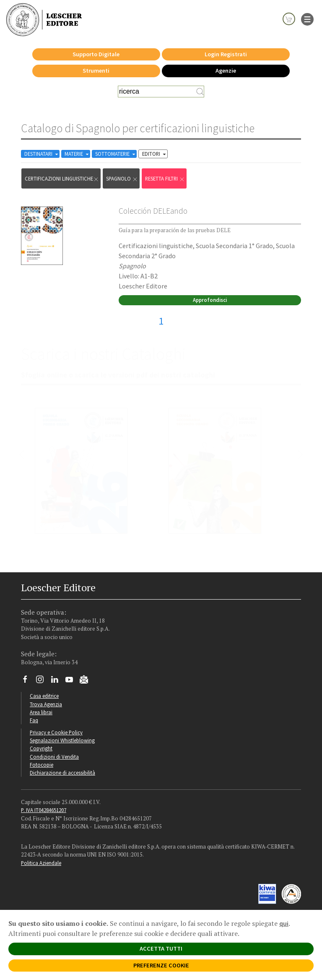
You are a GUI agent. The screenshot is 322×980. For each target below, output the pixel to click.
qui (284, 923)
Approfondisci (210, 300)
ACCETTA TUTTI (161, 949)
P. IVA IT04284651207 (44, 810)
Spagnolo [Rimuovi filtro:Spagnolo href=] (122, 179)
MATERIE (77, 154)
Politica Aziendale (41, 863)
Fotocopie (42, 765)
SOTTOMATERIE (116, 154)
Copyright (41, 748)
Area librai (41, 712)
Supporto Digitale (96, 54)
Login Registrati (226, 54)
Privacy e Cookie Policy (56, 732)
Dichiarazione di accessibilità (62, 773)
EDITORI (155, 154)
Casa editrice (44, 696)
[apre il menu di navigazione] (307, 18)
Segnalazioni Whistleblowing (62, 740)
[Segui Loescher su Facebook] (28, 681)
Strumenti (96, 71)
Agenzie (226, 71)
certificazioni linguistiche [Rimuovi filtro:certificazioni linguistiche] (62, 179)
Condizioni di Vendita (54, 757)
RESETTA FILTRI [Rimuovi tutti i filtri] (165, 179)
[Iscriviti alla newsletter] (87, 681)
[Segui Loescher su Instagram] (43, 681)
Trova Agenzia (46, 704)
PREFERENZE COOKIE (161, 965)
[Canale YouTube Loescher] (72, 681)
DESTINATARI (42, 154)
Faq (34, 720)
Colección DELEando (153, 211)
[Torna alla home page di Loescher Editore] (44, 19)
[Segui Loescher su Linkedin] (58, 681)
